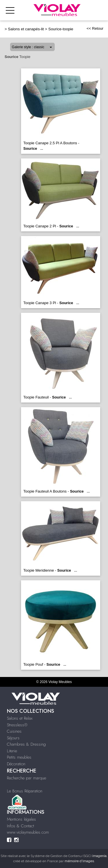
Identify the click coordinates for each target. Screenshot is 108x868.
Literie (12, 751)
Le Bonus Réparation (25, 791)
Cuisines (14, 731)
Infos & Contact (20, 826)
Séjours (13, 738)
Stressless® (17, 725)
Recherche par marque (26, 778)
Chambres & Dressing (26, 744)
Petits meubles (19, 757)
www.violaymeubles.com (28, 832)
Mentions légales (21, 819)
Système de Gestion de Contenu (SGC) (69, 856)
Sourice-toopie (61, 29)
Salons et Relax (20, 718)
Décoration (16, 764)
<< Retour (95, 28)
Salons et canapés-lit (26, 29)
